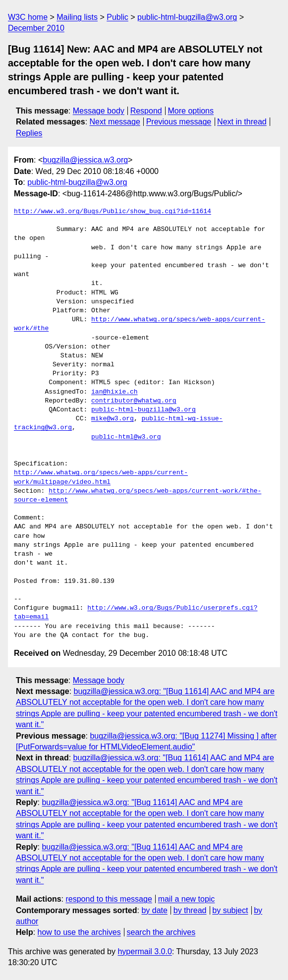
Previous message (179, 122)
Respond (146, 111)
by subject (230, 910)
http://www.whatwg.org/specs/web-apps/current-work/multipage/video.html (101, 477)
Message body (99, 111)
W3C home (28, 17)
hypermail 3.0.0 (144, 951)
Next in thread (242, 122)
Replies (29, 133)
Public (117, 17)
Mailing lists (77, 17)
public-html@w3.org (126, 437)
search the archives (161, 932)
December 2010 (36, 28)
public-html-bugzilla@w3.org (187, 17)
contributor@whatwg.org (134, 401)
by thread (190, 910)
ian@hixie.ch (115, 392)
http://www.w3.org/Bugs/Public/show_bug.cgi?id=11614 (113, 212)
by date (154, 910)
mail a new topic (187, 899)
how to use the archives (79, 932)
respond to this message (109, 899)
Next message (115, 122)
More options (191, 111)
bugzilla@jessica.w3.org (85, 160)
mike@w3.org (113, 419)
